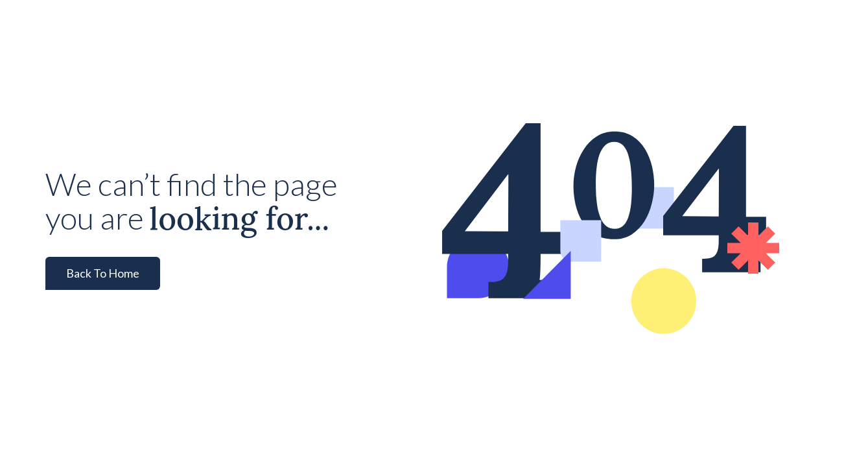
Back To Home (103, 273)
